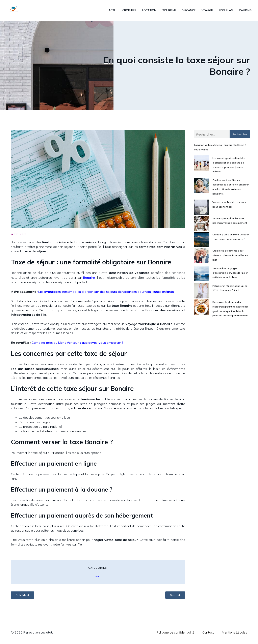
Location (149, 11)
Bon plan (226, 11)
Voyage (207, 11)
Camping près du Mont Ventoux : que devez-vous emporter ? (77, 344)
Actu (112, 11)
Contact (208, 634)
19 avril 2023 (19, 235)
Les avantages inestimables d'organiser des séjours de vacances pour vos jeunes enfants (106, 293)
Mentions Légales (235, 634)
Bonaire (89, 279)
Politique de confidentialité (175, 634)
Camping (245, 11)
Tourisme (169, 11)
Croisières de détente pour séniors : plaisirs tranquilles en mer (230, 256)
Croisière (129, 11)
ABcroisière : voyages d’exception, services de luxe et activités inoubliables (230, 274)
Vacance (189, 11)
